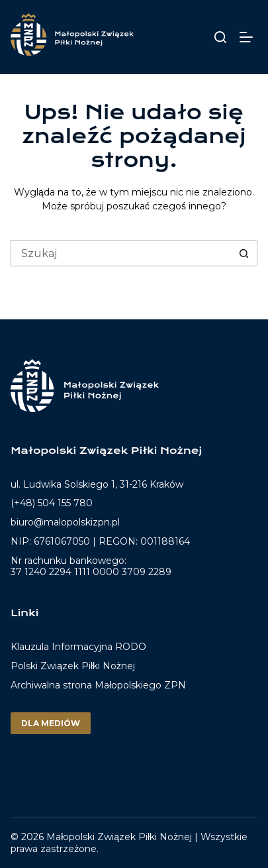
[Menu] (248, 37)
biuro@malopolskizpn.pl (65, 522)
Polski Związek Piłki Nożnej (73, 666)
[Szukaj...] (121, 253)
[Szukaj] (220, 37)
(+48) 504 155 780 (52, 503)
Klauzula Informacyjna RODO (78, 647)
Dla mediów (51, 723)
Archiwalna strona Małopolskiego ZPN (98, 685)
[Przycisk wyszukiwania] (244, 253)
